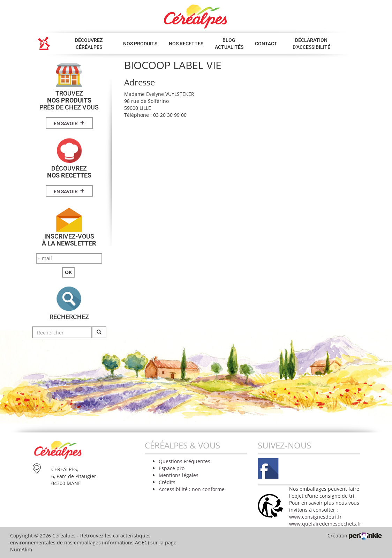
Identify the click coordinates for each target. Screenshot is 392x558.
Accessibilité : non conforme (192, 489)
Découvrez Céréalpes (89, 44)
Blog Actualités (229, 44)
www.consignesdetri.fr (315, 517)
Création (355, 536)
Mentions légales (179, 475)
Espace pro (172, 468)
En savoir (69, 123)
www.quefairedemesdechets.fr (325, 524)
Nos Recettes (186, 44)
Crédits (167, 482)
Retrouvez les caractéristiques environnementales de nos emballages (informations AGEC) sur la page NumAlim (93, 542)
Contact (266, 44)
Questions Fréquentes (184, 461)
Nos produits (140, 44)
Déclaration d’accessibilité (311, 44)
